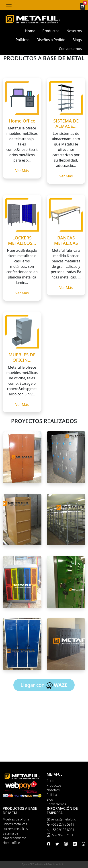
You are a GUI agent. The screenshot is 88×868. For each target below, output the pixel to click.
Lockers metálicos (15, 829)
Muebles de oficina (16, 819)
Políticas (23, 40)
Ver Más (22, 171)
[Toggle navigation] (9, 6)
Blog (50, 799)
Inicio (51, 781)
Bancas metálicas (15, 824)
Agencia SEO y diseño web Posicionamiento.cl (44, 864)
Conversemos (70, 49)
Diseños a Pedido (51, 40)
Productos (51, 31)
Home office (11, 843)
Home (30, 31)
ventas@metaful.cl (62, 819)
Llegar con (44, 685)
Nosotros (74, 31)
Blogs (77, 40)
